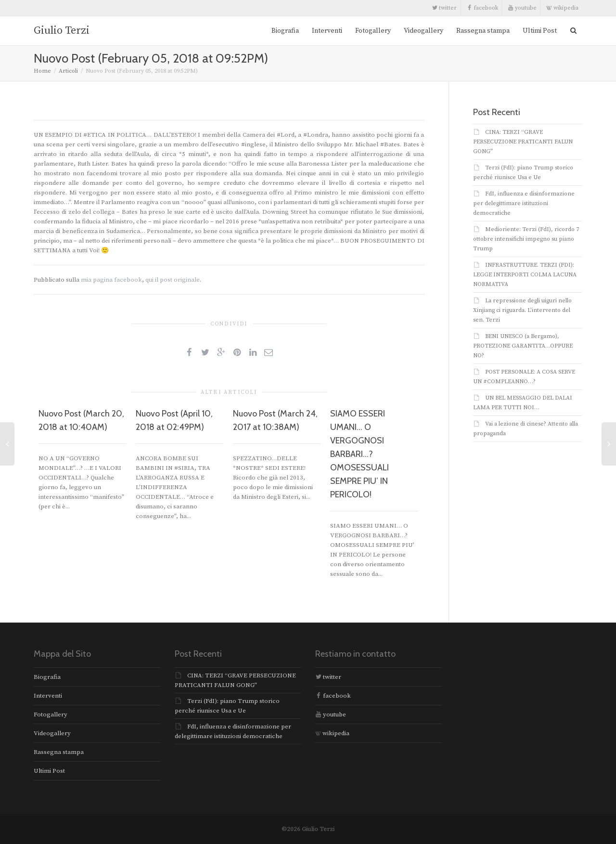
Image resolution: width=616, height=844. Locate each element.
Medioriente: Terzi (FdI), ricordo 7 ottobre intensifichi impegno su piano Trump (526, 239)
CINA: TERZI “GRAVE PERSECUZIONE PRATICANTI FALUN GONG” (523, 142)
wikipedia (562, 8)
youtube (522, 8)
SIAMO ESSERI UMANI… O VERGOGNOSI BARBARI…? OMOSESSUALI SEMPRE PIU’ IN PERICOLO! (359, 454)
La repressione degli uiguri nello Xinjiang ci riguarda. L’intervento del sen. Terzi (522, 310)
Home (42, 71)
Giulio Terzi (62, 31)
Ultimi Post (540, 31)
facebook (482, 8)
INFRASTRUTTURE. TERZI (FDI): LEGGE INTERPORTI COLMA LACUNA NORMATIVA (525, 275)
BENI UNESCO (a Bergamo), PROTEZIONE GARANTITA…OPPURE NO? (523, 346)
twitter (444, 8)
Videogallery (423, 31)
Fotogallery (373, 31)
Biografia (285, 31)
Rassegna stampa (483, 31)
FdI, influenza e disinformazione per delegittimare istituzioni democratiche (524, 203)
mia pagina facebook (111, 280)
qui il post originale (173, 280)
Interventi (327, 31)
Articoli (68, 71)
